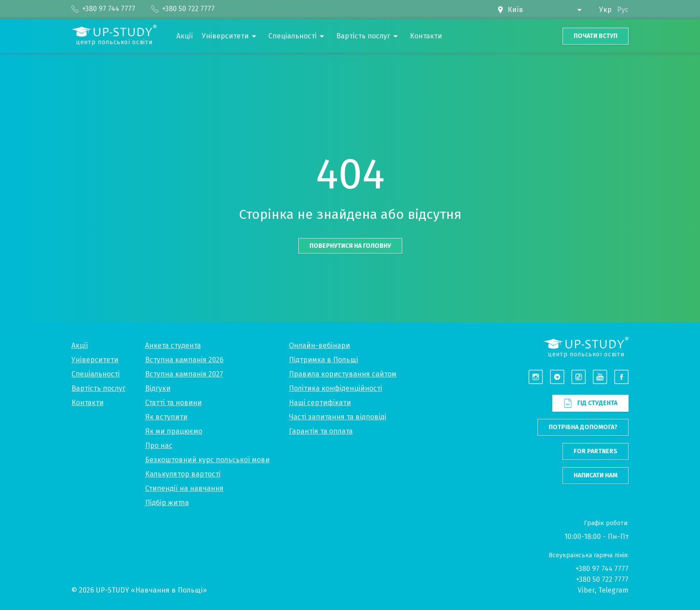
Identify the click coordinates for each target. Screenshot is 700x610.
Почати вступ (596, 36)
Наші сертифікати (320, 403)
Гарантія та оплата (321, 431)
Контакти (87, 403)
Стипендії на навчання (184, 488)
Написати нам (596, 475)
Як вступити (166, 417)
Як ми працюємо (174, 431)
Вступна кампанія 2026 (184, 360)
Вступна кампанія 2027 (184, 374)
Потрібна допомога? (583, 427)
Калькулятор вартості (183, 474)
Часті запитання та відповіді (337, 417)
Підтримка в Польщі (323, 360)
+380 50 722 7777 (602, 579)
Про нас (159, 445)
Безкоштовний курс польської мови (207, 460)
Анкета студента (173, 345)
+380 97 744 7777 (602, 569)
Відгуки (158, 388)
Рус (623, 10)
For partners (596, 451)
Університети (95, 360)
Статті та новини (173, 403)
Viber (586, 590)
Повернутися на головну (350, 246)
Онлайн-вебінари (319, 345)
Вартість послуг (98, 388)
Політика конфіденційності (335, 388)
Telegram (613, 590)
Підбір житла (167, 503)
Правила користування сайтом (343, 374)
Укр (605, 10)
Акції (80, 345)
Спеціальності (96, 374)
